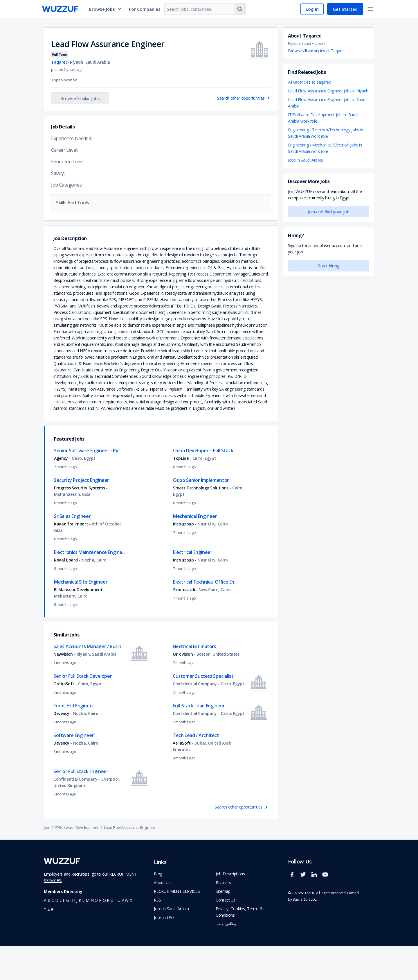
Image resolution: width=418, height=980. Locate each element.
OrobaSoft (64, 718)
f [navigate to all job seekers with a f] (64, 935)
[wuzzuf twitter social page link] (305, 911)
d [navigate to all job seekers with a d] (57, 935)
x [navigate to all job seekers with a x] (131, 935)
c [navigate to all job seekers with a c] (53, 935)
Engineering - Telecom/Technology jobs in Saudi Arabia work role (326, 133)
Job (49, 862)
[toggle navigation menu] (370, 9)
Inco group (183, 558)
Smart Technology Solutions (201, 522)
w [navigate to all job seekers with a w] (127, 935)
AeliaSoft (182, 777)
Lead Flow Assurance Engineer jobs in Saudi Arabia (327, 103)
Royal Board (66, 594)
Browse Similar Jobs (80, 98)
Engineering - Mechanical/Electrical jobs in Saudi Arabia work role (325, 148)
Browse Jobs (105, 9)
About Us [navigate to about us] (162, 917)
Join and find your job (329, 212)
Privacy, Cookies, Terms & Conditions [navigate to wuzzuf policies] (239, 946)
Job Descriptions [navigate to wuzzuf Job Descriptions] (230, 908)
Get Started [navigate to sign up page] (345, 9)
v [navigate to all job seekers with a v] (123, 935)
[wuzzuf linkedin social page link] (316, 911)
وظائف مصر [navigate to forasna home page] (226, 958)
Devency (62, 748)
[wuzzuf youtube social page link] (327, 911)
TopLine (181, 492)
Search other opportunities (244, 98)
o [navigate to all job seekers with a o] (96, 935)
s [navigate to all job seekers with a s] (112, 935)
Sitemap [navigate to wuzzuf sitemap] (223, 926)
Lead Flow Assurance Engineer (130, 862)
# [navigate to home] (52, 943)
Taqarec (59, 62)
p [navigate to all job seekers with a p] (100, 935)
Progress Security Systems (79, 522)
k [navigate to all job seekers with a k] (80, 935)
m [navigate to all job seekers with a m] (88, 935)
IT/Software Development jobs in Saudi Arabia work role (323, 118)
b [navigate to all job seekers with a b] (49, 935)
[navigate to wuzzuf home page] (60, 9)
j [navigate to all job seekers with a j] (77, 935)
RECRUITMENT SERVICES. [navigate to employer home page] (177, 926)
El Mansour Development (79, 624)
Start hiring (329, 266)
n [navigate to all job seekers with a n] (92, 935)
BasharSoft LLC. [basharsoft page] (305, 934)
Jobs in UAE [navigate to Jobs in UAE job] (164, 952)
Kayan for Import (71, 558)
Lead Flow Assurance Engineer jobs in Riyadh (328, 91)
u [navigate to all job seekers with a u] (119, 935)
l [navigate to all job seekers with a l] (83, 935)
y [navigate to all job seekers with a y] (45, 943)
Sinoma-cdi (184, 624)
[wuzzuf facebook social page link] (293, 911)
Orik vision (183, 688)
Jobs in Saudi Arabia (305, 160)
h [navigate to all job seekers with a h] (72, 935)
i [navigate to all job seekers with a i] (75, 935)
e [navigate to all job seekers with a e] (61, 935)
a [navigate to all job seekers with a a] (45, 935)
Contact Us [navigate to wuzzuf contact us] (226, 934)
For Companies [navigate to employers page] (145, 9)
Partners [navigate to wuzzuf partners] (223, 917)
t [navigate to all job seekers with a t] (115, 935)
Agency (61, 492)
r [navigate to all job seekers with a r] (108, 935)
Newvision (64, 688)
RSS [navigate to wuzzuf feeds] (157, 934)
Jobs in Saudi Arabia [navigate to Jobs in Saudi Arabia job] (171, 943)
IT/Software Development (79, 862)
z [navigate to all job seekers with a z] (49, 943)
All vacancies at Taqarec (309, 82)
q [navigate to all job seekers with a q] (104, 935)
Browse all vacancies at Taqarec (317, 51)
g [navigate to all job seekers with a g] (68, 935)
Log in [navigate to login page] (312, 9)
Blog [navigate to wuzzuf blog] (158, 908)
